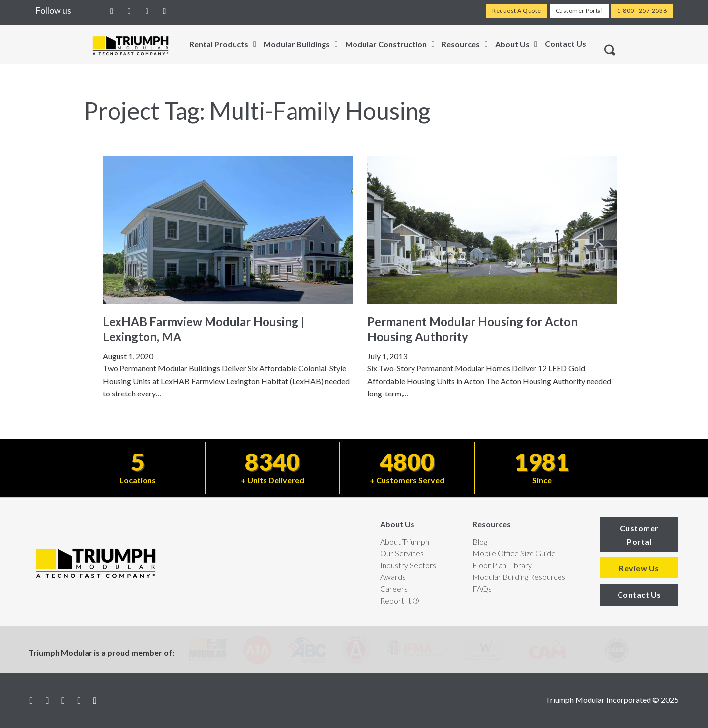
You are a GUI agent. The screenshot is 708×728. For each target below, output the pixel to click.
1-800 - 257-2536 (642, 11)
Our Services (402, 553)
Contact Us (565, 44)
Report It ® (400, 600)
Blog (480, 541)
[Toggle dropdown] (255, 44)
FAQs (482, 589)
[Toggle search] (610, 50)
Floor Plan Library (502, 565)
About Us (397, 524)
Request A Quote (517, 11)
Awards (393, 577)
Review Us (639, 568)
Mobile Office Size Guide (514, 553)
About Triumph (405, 541)
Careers (394, 589)
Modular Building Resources (519, 577)
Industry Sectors (408, 565)
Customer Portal (579, 11)
